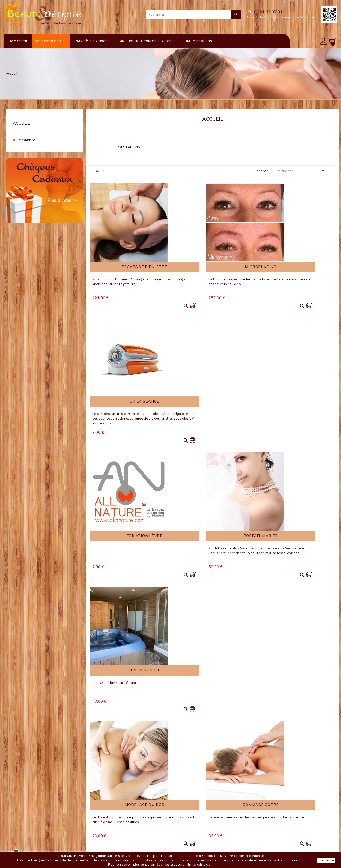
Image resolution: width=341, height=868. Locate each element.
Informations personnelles (282, 820)
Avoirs (265, 830)
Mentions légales (103, 830)
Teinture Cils (128, 671)
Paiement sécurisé (105, 845)
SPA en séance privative (195, 819)
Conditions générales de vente (115, 835)
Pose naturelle (297, 537)
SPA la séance (297, 403)
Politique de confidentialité (112, 840)
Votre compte (276, 812)
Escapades (184, 825)
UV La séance (297, 266)
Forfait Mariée (213, 403)
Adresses (268, 835)
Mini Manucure (297, 671)
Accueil (22, 123)
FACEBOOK (193, 848)
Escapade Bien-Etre (128, 266)
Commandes (270, 825)
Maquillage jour (213, 671)
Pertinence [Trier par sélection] (302, 171)
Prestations (27, 140)
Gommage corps (213, 537)
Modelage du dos (128, 537)
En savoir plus (199, 864)
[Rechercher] (193, 14)
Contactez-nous (103, 819)
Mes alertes (270, 841)
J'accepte (326, 860)
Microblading (213, 266)
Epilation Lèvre (128, 403)
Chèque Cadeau (188, 830)
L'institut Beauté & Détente (113, 825)
